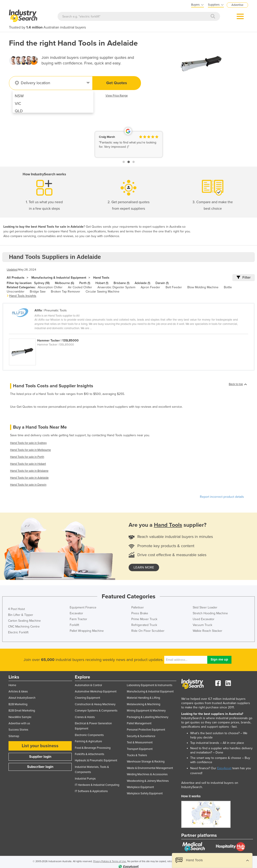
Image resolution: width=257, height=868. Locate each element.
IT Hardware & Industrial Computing (97, 785)
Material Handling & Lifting (143, 698)
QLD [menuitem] (19, 111)
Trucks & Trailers (137, 755)
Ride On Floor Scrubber (148, 631)
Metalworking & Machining (144, 704)
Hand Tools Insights (23, 296)
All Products (16, 278)
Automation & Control (88, 685)
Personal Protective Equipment (146, 730)
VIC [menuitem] (18, 104)
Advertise (237, 5)
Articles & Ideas (18, 692)
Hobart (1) (102, 283)
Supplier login (40, 757)
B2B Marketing (18, 704)
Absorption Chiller (50, 287)
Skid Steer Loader (205, 607)
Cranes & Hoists (85, 717)
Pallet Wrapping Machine (87, 631)
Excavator (76, 613)
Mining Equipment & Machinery (146, 711)
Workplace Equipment (140, 787)
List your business (40, 746)
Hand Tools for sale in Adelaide (29, 478)
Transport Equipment (140, 749)
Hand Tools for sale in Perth (27, 457)
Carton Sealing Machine (24, 621)
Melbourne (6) (64, 283)
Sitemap (14, 736)
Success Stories (18, 730)
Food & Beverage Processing (93, 748)
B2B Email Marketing (22, 711)
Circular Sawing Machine (103, 292)
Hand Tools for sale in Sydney (28, 443)
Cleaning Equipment (87, 698)
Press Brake (140, 613)
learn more (144, 567)
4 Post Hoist (16, 609)
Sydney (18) (42, 283)
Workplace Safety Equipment (145, 793)
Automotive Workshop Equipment (96, 692)
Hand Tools (101, 278)
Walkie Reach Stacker (207, 631)
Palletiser (138, 607)
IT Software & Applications (91, 791)
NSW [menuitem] (19, 96)
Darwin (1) (162, 283)
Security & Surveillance (141, 736)
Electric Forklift (18, 632)
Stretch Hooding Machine (210, 613)
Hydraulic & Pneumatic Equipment (96, 760)
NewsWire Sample (20, 717)
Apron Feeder (150, 287)
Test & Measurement (140, 742)
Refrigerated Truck (144, 625)
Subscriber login (40, 767)
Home (12, 685)
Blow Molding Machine (203, 287)
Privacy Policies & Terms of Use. (110, 861)
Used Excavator (204, 619)
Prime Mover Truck (144, 619)
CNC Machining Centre (24, 627)
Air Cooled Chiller (80, 287)
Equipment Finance (83, 607)
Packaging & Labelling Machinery (148, 717)
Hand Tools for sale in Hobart (28, 464)
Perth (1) (85, 283)
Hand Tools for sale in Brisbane (29, 471)
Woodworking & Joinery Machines (148, 781)
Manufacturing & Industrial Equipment (59, 278)
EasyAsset (224, 768)
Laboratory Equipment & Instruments (150, 685)
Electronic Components (89, 735)
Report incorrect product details (222, 497)
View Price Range (117, 96)
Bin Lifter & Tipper (21, 615)
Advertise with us (19, 723)
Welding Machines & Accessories (147, 774)
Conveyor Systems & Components (96, 711)
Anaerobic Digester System (116, 287)
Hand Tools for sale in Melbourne (30, 450)
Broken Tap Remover (66, 292)
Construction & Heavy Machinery (95, 704)
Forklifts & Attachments (90, 754)
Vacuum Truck (202, 625)
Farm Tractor (78, 619)
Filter (244, 278)
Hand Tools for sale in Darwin (28, 485)
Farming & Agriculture (88, 741)
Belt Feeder (174, 287)
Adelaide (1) (142, 283)
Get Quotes (117, 83)
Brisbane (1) (121, 283)
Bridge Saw (38, 292)
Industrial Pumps (85, 779)
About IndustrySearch (22, 698)
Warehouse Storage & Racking (146, 762)
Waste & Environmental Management (150, 768)
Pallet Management (139, 723)
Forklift (74, 625)
